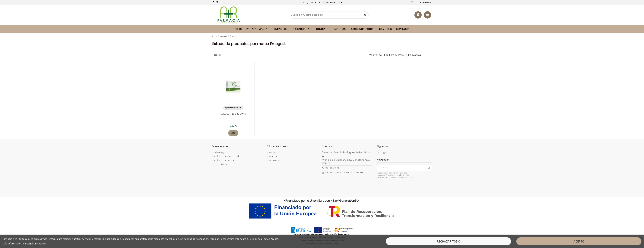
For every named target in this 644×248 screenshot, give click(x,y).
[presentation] (404, 187)
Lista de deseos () (422, 2)
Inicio (272, 152)
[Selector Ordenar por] (416, 55)
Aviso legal (220, 152)
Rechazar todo (449, 241)
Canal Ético (220, 165)
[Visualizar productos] (219, 55)
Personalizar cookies (34, 243)
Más (233, 133)
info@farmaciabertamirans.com (344, 173)
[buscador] (329, 15)
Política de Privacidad (226, 156)
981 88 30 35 (332, 168)
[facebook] (213, 2)
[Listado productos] (215, 55)
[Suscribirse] (429, 168)
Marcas (273, 156)
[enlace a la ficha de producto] (233, 96)
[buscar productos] (365, 15)
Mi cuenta (274, 161)
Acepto (579, 241)
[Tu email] (401, 168)
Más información (12, 243)
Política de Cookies (225, 161)
